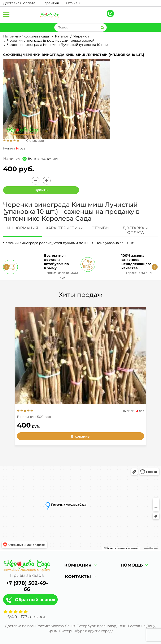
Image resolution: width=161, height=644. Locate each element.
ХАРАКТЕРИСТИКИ (65, 228)
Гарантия (51, 3)
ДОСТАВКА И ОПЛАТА (136, 230)
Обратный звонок (35, 600)
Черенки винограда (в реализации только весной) (51, 41)
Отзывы (73, 3)
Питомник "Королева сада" (27, 36)
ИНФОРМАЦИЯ (23, 228)
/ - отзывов (27, 617)
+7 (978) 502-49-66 (27, 586)
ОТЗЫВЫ (100, 228)
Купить (41, 190)
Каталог (62, 36)
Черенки (81, 36)
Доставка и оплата (19, 3)
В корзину (80, 436)
